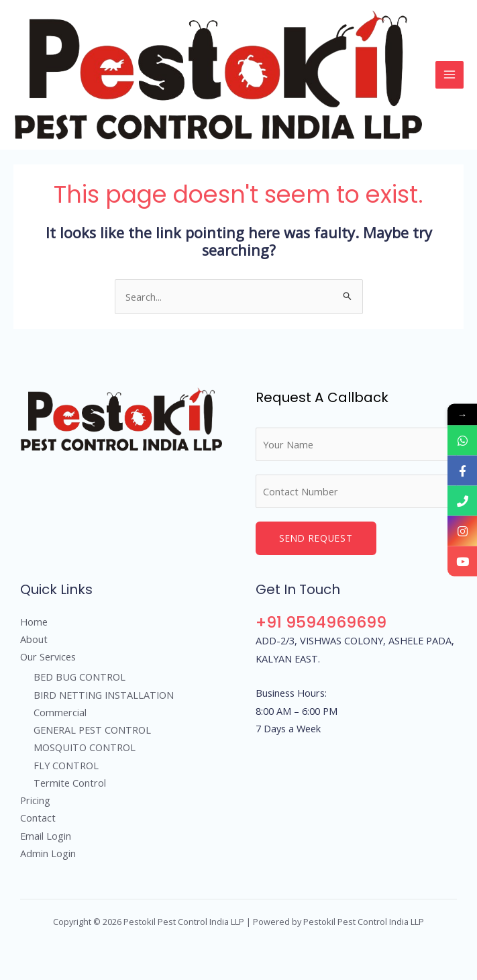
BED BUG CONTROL (79, 677)
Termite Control (70, 783)
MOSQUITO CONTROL (85, 747)
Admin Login (48, 853)
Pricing (35, 800)
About (34, 639)
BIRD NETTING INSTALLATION (104, 695)
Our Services (48, 656)
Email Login (46, 836)
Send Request (316, 538)
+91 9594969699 (321, 622)
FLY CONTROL (66, 765)
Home (34, 622)
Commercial (60, 712)
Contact (38, 818)
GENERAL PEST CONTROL (92, 730)
